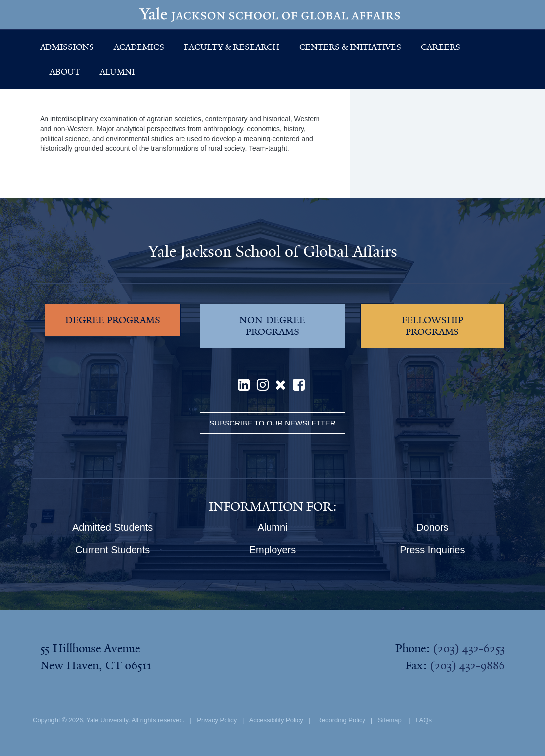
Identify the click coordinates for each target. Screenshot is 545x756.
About (65, 72)
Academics (139, 47)
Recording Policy (341, 720)
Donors (432, 527)
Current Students (113, 550)
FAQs (424, 720)
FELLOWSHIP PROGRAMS (432, 326)
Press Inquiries (432, 550)
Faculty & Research (232, 47)
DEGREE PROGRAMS (113, 320)
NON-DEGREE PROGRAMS (272, 326)
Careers (441, 47)
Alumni (117, 72)
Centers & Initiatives (350, 47)
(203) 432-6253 (469, 648)
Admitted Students (113, 527)
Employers (272, 550)
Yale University (107, 720)
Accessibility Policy (276, 720)
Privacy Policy (217, 720)
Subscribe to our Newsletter (272, 423)
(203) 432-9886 (467, 665)
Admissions (67, 47)
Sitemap (390, 720)
